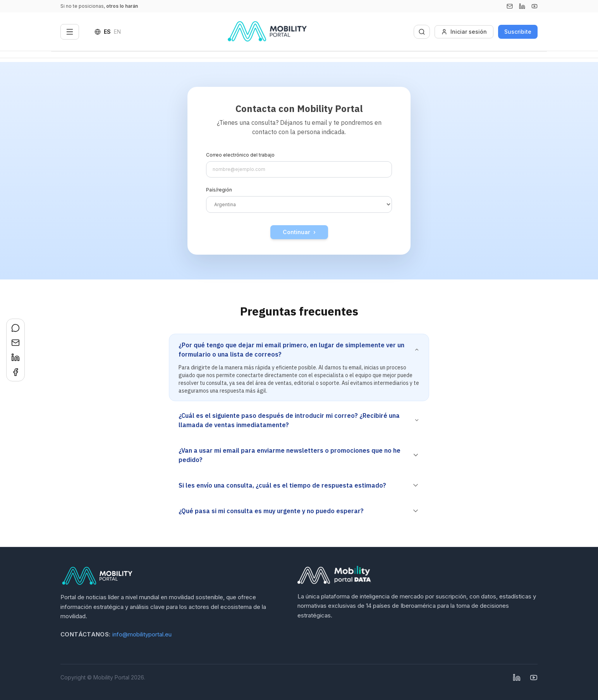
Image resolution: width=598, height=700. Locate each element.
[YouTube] (534, 6)
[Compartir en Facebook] (15, 372)
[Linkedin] (522, 6)
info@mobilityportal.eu (142, 634)
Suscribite (518, 32)
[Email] (510, 6)
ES (107, 32)
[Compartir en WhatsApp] (15, 328)
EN (117, 32)
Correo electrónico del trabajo (240, 155)
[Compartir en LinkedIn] (15, 357)
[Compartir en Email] (15, 343)
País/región (219, 190)
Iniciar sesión (464, 32)
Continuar (299, 232)
